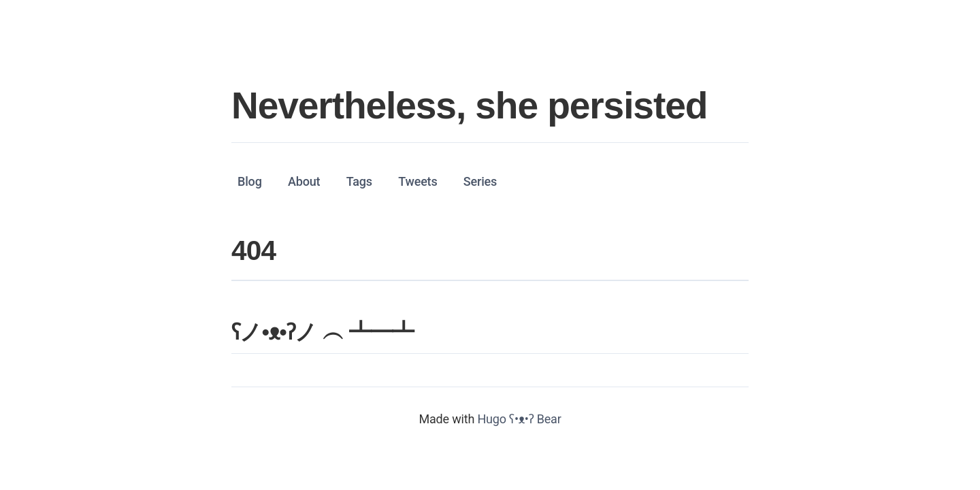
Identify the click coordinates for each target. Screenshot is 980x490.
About (304, 181)
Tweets (418, 181)
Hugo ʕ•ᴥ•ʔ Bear (519, 419)
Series (480, 181)
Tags (359, 181)
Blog (250, 181)
